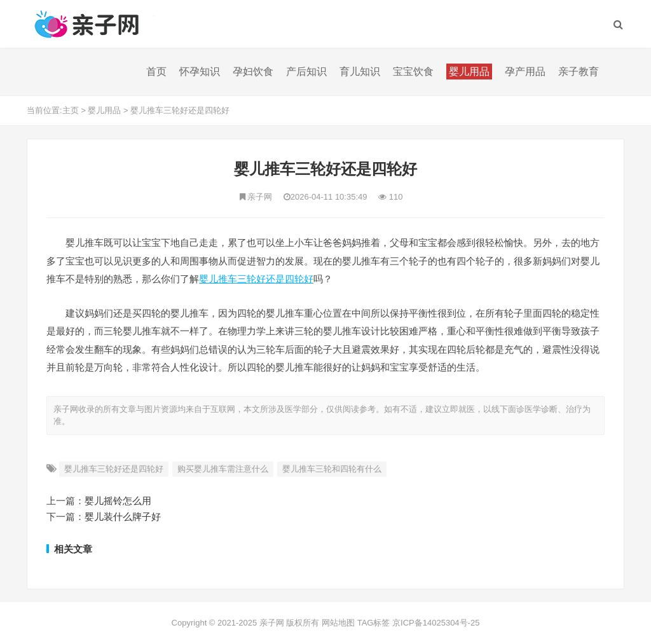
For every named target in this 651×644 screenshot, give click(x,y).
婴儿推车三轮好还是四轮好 (180, 110)
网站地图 (338, 623)
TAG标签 (374, 623)
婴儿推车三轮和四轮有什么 (332, 469)
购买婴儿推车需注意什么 (223, 469)
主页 (71, 110)
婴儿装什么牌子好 (123, 517)
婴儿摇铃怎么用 (118, 501)
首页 (156, 72)
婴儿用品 (104, 110)
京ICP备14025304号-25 (436, 623)
